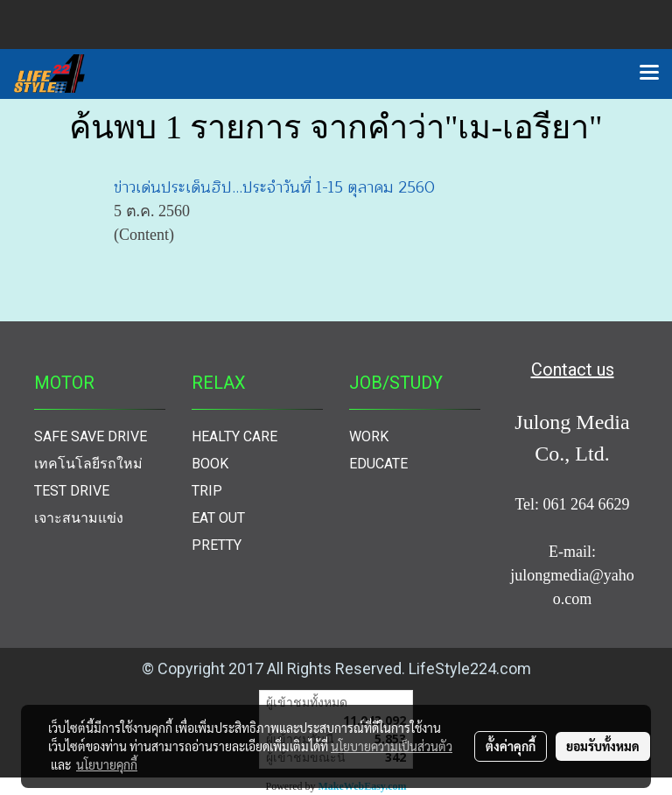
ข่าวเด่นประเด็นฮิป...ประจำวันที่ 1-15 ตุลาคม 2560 (274, 187)
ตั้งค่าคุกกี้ (511, 746)
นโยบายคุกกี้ (107, 764)
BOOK (210, 464)
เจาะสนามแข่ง (79, 518)
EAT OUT (218, 518)
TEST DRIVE (72, 491)
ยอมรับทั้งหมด (603, 746)
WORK (369, 436)
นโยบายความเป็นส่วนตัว (392, 746)
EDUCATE (378, 464)
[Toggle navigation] (649, 74)
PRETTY (217, 545)
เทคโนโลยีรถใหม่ (88, 464)
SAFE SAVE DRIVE (91, 436)
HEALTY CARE (234, 436)
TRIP (207, 491)
